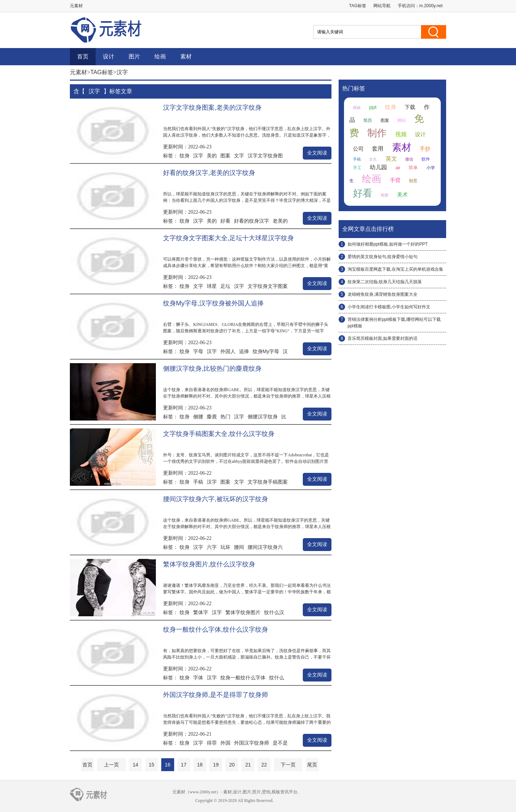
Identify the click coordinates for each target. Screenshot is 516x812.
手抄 (425, 149)
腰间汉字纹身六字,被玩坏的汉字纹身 (216, 499)
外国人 (228, 351)
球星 (212, 286)
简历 (368, 120)
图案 (225, 156)
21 (248, 765)
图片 (134, 56)
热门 (225, 417)
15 (152, 765)
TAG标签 (358, 6)
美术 (402, 195)
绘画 (160, 56)
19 (216, 765)
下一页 (288, 765)
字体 (198, 678)
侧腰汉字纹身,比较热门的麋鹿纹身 (212, 369)
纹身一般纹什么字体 (243, 678)
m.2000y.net (431, 6)
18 (200, 765)
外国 (225, 743)
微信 (409, 159)
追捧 (244, 351)
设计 (109, 56)
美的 (212, 156)
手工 (357, 168)
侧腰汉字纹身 (263, 417)
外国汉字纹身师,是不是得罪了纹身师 (216, 695)
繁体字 (201, 612)
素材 (186, 56)
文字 (239, 156)
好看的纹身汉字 (252, 221)
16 (168, 765)
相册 (384, 195)
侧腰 (198, 417)
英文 (391, 159)
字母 (198, 351)
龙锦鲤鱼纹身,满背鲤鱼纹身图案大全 (383, 294)
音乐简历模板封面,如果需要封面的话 (383, 338)
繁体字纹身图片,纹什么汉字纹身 (209, 564)
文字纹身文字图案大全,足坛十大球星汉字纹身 (228, 238)
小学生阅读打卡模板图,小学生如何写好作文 (389, 307)
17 (184, 765)
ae (398, 168)
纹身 (185, 156)
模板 (357, 108)
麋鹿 (212, 417)
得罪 (212, 743)
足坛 (225, 286)
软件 (426, 159)
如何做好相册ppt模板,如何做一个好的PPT (388, 244)
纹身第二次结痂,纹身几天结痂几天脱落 (385, 282)
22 (264, 765)
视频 (401, 134)
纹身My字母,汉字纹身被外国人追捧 (213, 303)
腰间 (239, 547)
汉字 (198, 156)
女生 (373, 159)
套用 (378, 149)
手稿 (198, 482)
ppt (373, 107)
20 (232, 765)
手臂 (395, 180)
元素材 (78, 72)
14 (135, 765)
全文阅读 (317, 153)
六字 (212, 547)
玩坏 (225, 547)
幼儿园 (378, 167)
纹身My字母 (266, 351)
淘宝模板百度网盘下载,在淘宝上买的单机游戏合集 (395, 269)
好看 (225, 221)
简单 (413, 168)
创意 (413, 181)
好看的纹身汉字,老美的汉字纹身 (209, 173)
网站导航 (382, 6)
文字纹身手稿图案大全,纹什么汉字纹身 (219, 434)
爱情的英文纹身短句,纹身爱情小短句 (383, 257)
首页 (83, 56)
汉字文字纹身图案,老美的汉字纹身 (212, 108)
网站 (402, 120)
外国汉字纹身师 (252, 743)
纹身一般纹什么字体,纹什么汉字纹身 (216, 630)
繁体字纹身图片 (243, 612)
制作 (377, 133)
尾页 (312, 765)
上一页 (111, 765)
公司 (358, 149)
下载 (410, 107)
